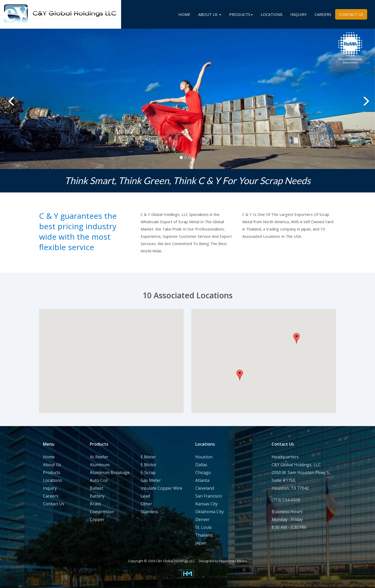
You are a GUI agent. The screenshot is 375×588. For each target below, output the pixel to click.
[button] (9, 99)
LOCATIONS (272, 14)
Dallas (201, 465)
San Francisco (209, 496)
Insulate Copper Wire (161, 488)
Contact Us (54, 504)
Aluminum (100, 465)
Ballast (96, 488)
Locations (52, 480)
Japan (201, 543)
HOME (184, 14)
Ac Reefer (99, 457)
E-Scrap (148, 472)
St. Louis (204, 527)
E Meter (148, 457)
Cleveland (205, 488)
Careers (51, 496)
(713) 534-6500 (286, 500)
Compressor (102, 512)
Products (52, 472)
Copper (97, 519)
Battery (97, 496)
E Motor (149, 465)
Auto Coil (99, 480)
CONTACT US (351, 14)
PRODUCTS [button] (241, 14)
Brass (95, 504)
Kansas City (207, 504)
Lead (145, 496)
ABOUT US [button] (210, 14)
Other (146, 504)
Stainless (149, 512)
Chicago (203, 472)
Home (49, 457)
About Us (52, 465)
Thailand (204, 535)
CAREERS (323, 14)
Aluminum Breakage (110, 472)
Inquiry (50, 488)
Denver (202, 519)
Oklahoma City (210, 512)
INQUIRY (299, 14)
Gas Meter (151, 480)
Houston (204, 457)
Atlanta (202, 480)
